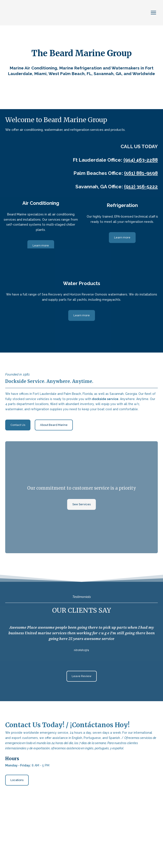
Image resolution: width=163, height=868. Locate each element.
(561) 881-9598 (141, 173)
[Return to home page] (28, 13)
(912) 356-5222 (141, 187)
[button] (41, 246)
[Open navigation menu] (153, 13)
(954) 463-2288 (141, 160)
